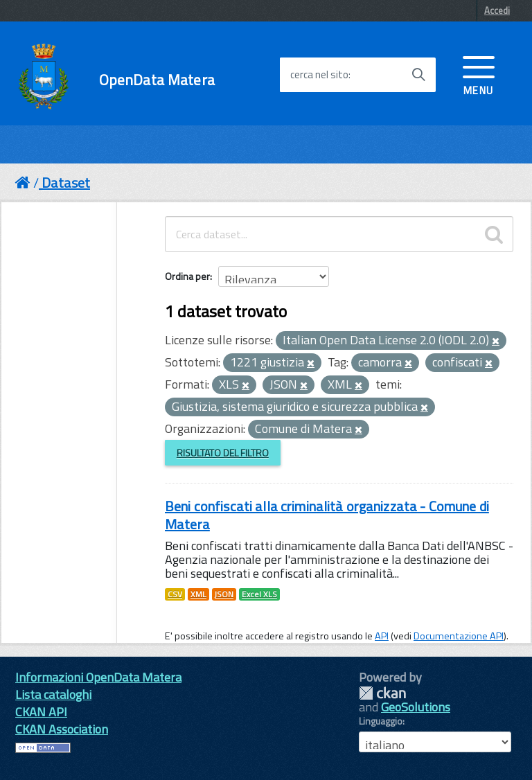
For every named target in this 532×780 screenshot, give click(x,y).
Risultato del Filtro (223, 453)
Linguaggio (381, 721)
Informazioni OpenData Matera (98, 677)
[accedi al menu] (479, 74)
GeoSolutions (416, 707)
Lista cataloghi (53, 694)
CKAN (382, 693)
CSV (175, 594)
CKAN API (41, 712)
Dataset (66, 183)
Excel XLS (259, 594)
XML (198, 594)
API (382, 636)
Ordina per (187, 276)
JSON (224, 594)
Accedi (497, 10)
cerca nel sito (319, 75)
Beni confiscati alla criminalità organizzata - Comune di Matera (327, 515)
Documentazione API (459, 636)
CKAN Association (62, 729)
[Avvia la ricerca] (418, 75)
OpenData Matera (157, 80)
